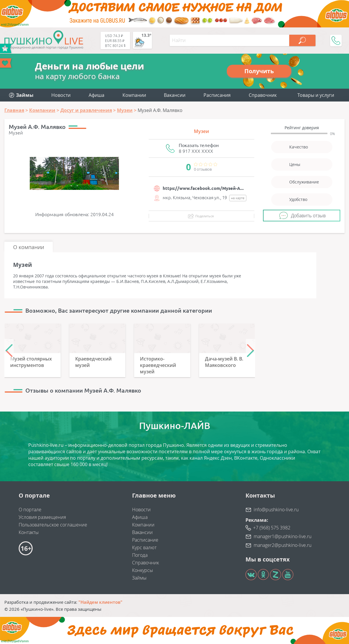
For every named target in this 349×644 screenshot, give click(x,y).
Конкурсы (143, 570)
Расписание (145, 540)
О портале (30, 510)
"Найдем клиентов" (100, 602)
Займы (139, 578)
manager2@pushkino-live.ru (283, 545)
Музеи (201, 131)
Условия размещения (42, 517)
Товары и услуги (316, 95)
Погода (140, 555)
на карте (238, 198)
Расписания (217, 95)
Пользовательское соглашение (53, 525)
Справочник (263, 95)
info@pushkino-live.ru (276, 510)
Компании (134, 95)
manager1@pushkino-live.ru (283, 536)
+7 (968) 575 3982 (272, 528)
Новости (61, 95)
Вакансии (175, 95)
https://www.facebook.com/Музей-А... (203, 188)
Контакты (29, 532)
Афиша (97, 95)
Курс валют (144, 547)
